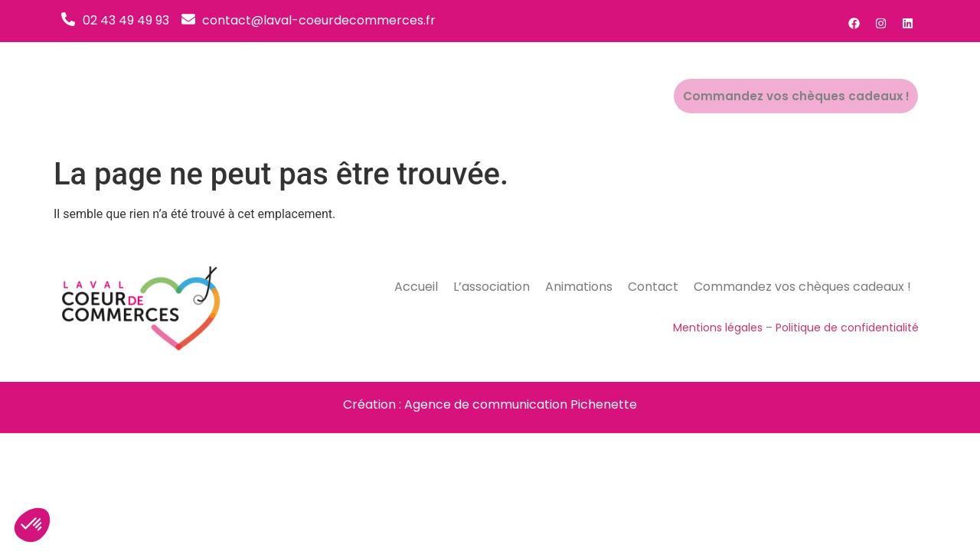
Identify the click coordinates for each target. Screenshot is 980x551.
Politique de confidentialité (847, 328)
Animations (581, 96)
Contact (659, 96)
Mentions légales (718, 328)
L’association (489, 96)
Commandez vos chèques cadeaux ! (806, 96)
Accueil (409, 96)
